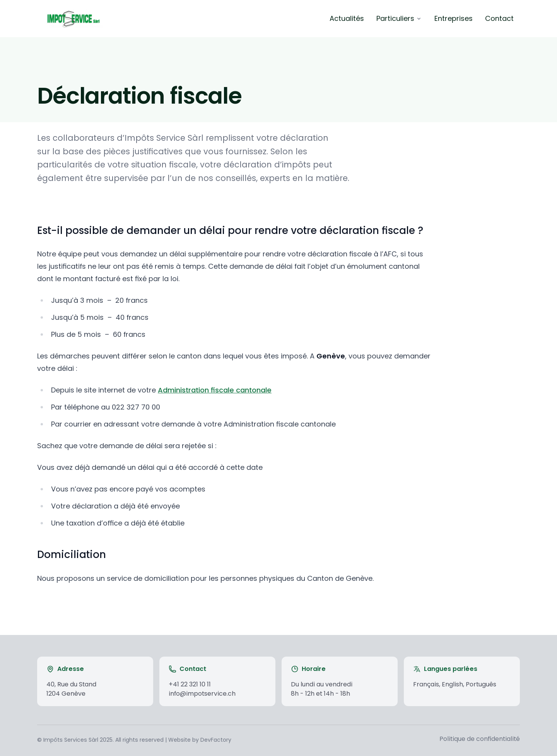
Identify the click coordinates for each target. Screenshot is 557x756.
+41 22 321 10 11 (190, 684)
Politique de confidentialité (480, 739)
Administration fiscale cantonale (215, 390)
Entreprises (454, 18)
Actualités (347, 18)
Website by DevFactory (200, 740)
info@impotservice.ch (202, 694)
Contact (499, 18)
